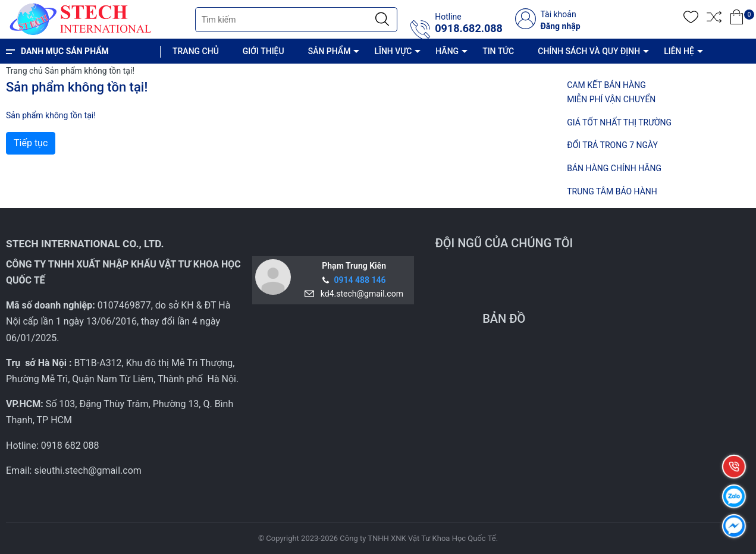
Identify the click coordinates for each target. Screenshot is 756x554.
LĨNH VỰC (393, 51)
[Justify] (382, 20)
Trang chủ (24, 71)
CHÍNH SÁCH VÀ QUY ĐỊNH (589, 51)
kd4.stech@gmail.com (360, 294)
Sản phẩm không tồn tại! (90, 71)
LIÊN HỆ (679, 51)
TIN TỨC (498, 51)
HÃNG (447, 51)
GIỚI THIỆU (263, 51)
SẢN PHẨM (330, 51)
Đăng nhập (560, 26)
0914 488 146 (360, 280)
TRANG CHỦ (196, 51)
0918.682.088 (469, 29)
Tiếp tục (31, 143)
